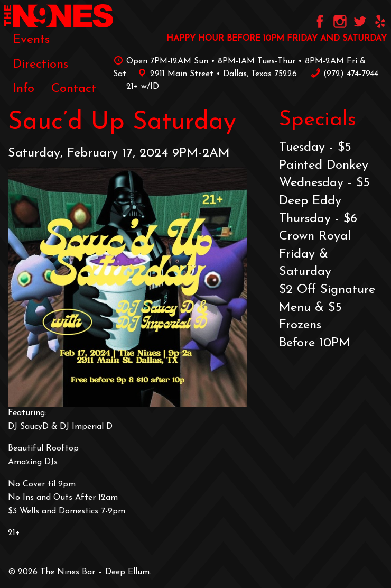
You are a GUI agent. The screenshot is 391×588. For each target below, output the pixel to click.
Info (24, 89)
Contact (74, 89)
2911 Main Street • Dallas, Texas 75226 (216, 74)
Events (31, 40)
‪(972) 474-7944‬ (344, 74)
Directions (40, 65)
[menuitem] (31, 40)
